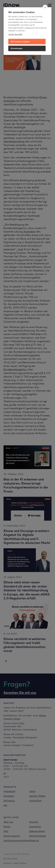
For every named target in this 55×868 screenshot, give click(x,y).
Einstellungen (16, 48)
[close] (45, 7)
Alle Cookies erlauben (20, 42)
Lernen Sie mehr (15, 34)
